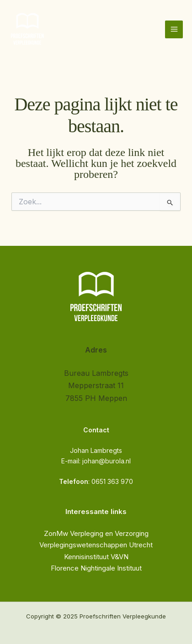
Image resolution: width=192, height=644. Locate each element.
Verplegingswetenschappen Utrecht (96, 545)
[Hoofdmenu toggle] (174, 29)
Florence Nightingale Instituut (96, 568)
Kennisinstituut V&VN (96, 557)
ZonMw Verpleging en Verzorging (96, 533)
